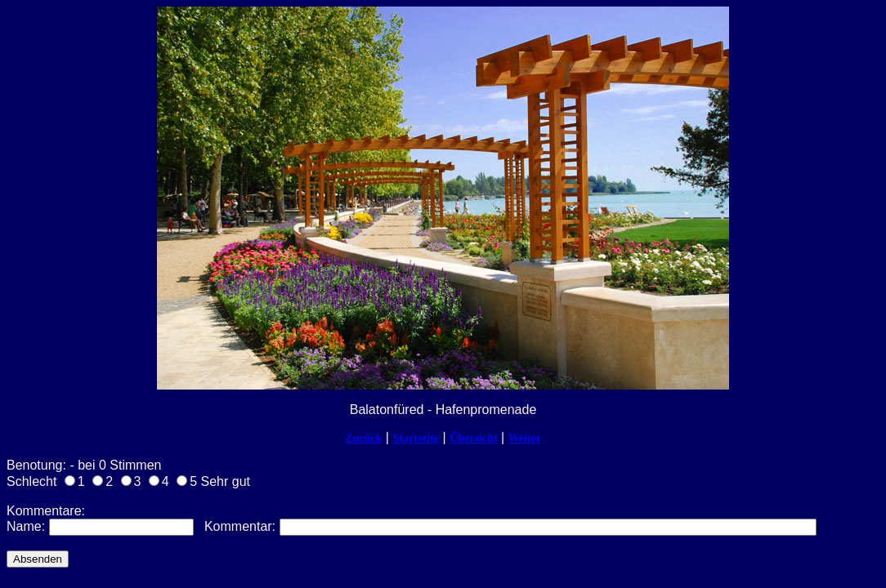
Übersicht (473, 438)
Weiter (524, 438)
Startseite (416, 438)
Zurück (363, 438)
